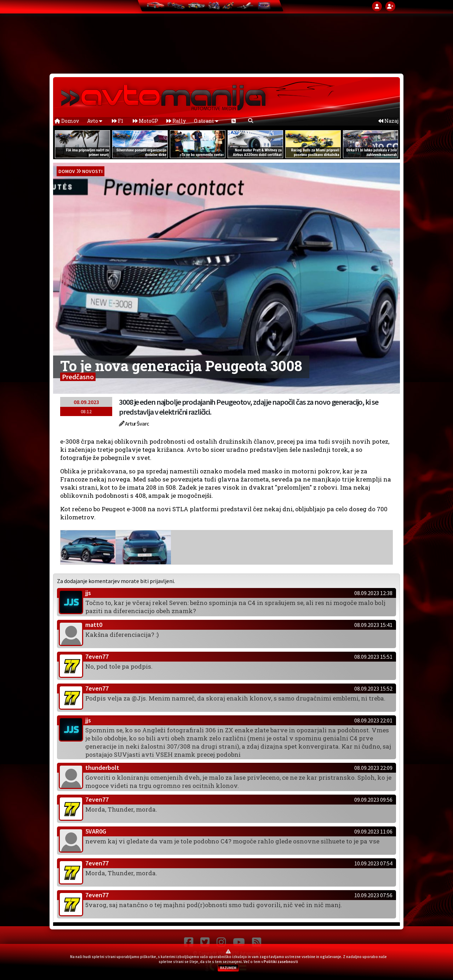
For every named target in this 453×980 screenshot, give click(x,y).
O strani (206, 121)
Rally (176, 121)
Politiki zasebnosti (281, 962)
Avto (95, 121)
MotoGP (145, 121)
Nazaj (388, 121)
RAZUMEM (228, 968)
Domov (67, 121)
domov (67, 171)
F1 (117, 121)
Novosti (92, 171)
